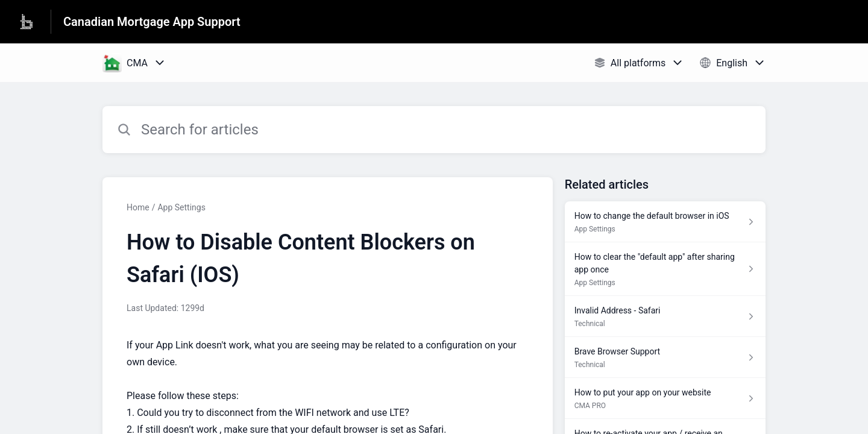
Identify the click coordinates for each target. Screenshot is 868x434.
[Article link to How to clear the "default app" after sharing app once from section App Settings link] (665, 269)
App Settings (181, 207)
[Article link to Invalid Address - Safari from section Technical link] (665, 316)
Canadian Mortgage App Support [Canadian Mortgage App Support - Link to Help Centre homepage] (152, 22)
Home (138, 207)
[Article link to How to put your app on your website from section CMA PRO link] (665, 398)
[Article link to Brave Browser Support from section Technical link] (665, 357)
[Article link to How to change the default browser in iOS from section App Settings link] (665, 222)
